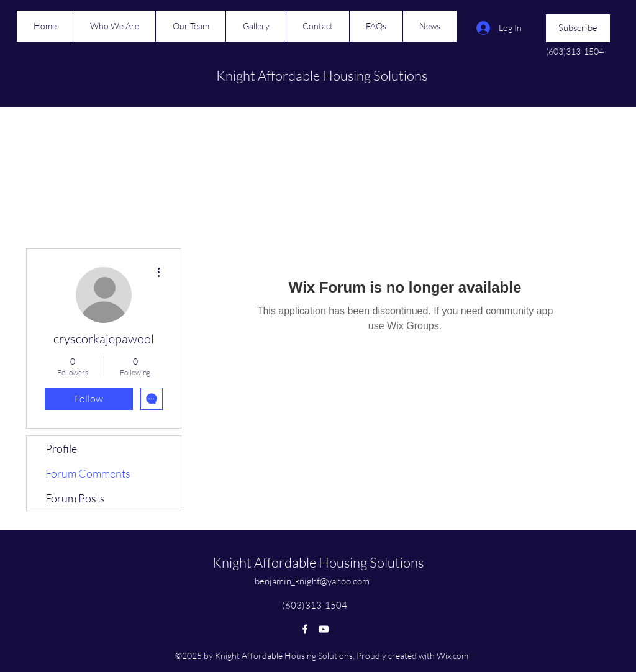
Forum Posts (75, 498)
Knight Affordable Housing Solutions (322, 75)
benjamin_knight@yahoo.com (312, 581)
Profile (61, 448)
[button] (578, 28)
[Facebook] (305, 629)
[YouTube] (324, 629)
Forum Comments (88, 473)
